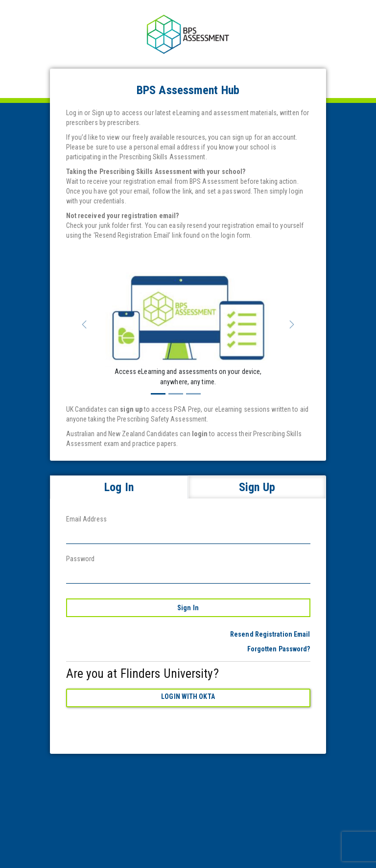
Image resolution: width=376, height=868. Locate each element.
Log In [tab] (119, 487)
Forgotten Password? (279, 649)
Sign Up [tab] (257, 487)
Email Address (86, 519)
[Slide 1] (158, 394)
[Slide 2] (176, 394)
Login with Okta (188, 696)
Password (81, 559)
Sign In (188, 608)
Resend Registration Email (270, 634)
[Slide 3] (193, 394)
